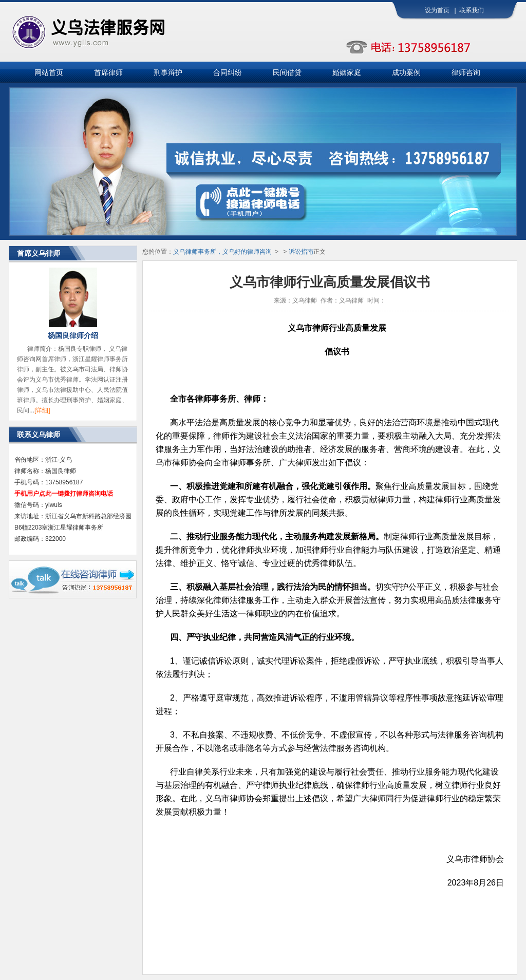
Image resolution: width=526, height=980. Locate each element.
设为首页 (437, 10)
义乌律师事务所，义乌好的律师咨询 (222, 252)
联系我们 (472, 10)
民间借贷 (287, 72)
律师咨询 (466, 72)
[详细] (42, 410)
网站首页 (49, 72)
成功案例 (406, 72)
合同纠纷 (228, 72)
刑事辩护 (168, 72)
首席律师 (108, 72)
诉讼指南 (301, 252)
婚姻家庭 (347, 72)
